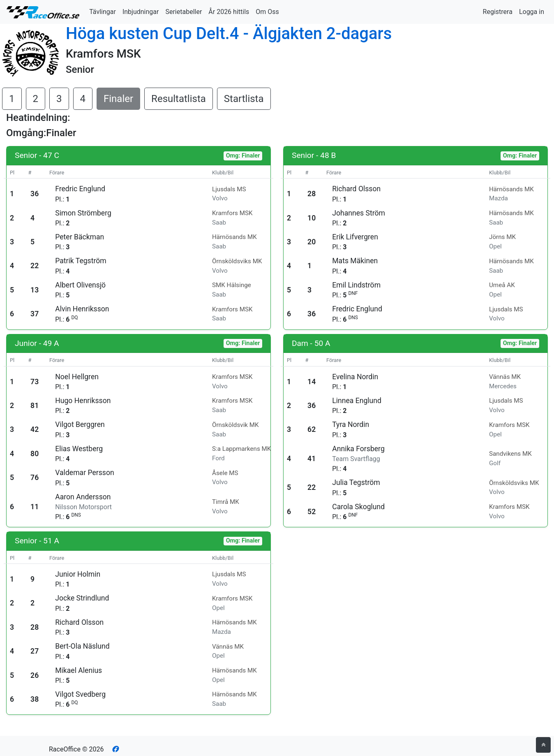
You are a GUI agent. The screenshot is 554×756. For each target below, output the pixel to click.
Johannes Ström (359, 213)
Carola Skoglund (358, 507)
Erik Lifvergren (355, 237)
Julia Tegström (356, 482)
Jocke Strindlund (82, 598)
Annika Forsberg (358, 449)
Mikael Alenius (78, 670)
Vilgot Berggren (80, 424)
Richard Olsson (356, 189)
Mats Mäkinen (355, 261)
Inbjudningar (141, 12)
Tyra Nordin (351, 424)
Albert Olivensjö (80, 285)
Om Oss (267, 12)
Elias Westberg (79, 449)
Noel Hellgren (77, 377)
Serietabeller (184, 12)
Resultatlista (179, 99)
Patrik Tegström (81, 261)
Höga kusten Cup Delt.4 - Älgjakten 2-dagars (229, 34)
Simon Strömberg (83, 213)
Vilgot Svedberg (80, 694)
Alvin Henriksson (82, 309)
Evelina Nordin (355, 377)
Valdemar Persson (84, 473)
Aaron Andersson (83, 497)
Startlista (244, 99)
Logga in (532, 12)
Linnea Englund (357, 401)
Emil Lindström (356, 285)
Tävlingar (103, 12)
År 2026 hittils (229, 12)
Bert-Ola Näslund (82, 646)
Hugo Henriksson (83, 401)
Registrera (498, 12)
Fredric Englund (80, 189)
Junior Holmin (78, 574)
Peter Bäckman (80, 237)
